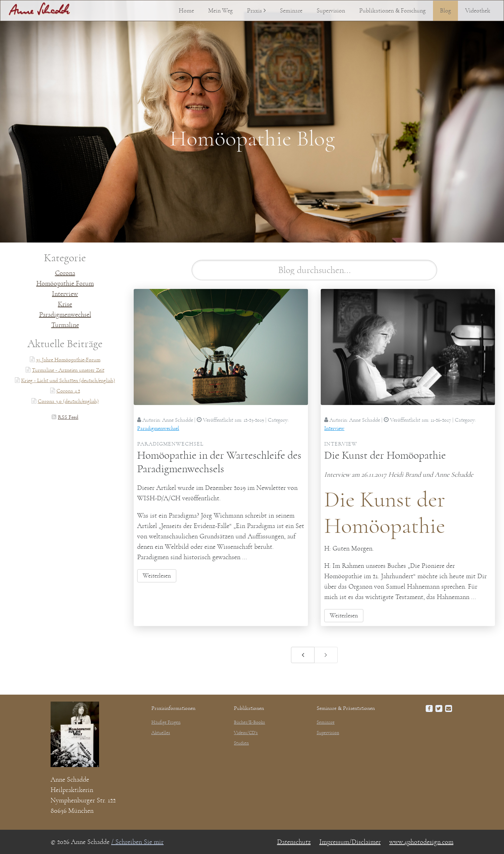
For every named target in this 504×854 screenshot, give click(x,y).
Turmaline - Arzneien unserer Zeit (68, 370)
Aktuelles (161, 733)
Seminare (291, 11)
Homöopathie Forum (65, 283)
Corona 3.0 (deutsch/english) (68, 401)
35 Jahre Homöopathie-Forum (68, 360)
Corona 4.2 (68, 391)
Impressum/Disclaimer (350, 842)
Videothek (478, 11)
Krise (65, 304)
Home (186, 11)
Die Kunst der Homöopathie (385, 455)
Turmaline (65, 325)
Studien (241, 743)
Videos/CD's (246, 733)
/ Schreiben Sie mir (137, 842)
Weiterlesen (157, 576)
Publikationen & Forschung (392, 11)
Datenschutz (294, 842)
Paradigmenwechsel (65, 315)
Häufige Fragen (166, 722)
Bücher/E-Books (249, 722)
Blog (445, 11)
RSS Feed (68, 417)
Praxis (254, 11)
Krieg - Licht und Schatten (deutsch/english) (68, 380)
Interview (65, 294)
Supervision (331, 11)
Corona (65, 273)
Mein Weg (220, 11)
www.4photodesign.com (421, 842)
